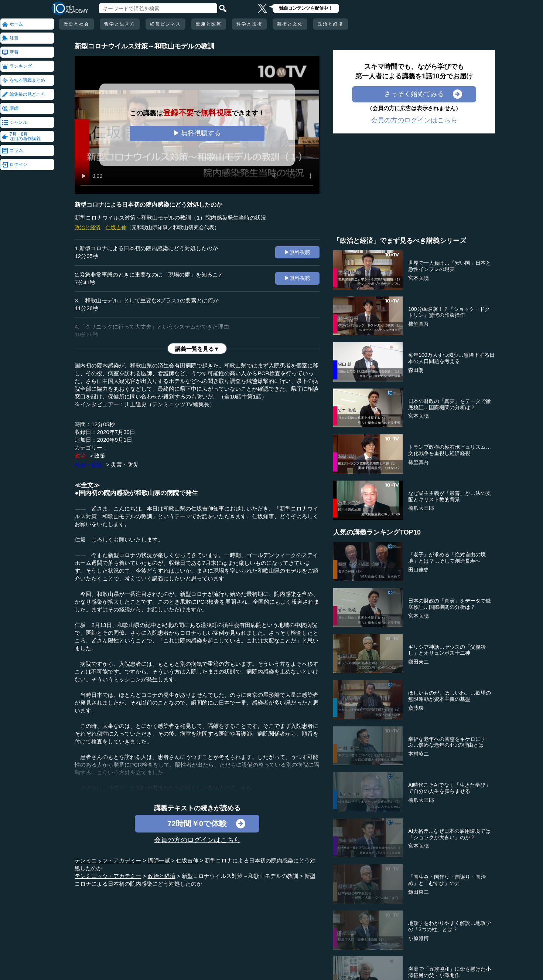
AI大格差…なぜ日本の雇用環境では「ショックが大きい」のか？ (449, 834)
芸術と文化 (290, 24)
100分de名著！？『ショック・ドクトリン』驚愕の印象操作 (449, 312)
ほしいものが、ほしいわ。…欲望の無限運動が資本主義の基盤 (450, 696)
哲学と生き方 (120, 24)
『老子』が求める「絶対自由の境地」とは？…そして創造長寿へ (447, 558)
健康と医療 (209, 24)
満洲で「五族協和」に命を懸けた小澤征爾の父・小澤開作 (450, 972)
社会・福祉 (88, 464)
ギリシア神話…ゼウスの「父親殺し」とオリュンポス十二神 (447, 650)
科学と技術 (249, 24)
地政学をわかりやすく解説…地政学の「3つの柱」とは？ (450, 926)
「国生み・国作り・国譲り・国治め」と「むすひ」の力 (447, 880)
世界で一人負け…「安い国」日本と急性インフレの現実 (450, 266)
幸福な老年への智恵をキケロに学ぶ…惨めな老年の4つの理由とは (447, 742)
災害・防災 (125, 464)
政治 (80, 456)
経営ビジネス (165, 24)
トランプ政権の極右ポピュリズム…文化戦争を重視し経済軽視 (450, 450)
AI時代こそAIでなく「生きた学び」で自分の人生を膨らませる (449, 788)
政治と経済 (331, 24)
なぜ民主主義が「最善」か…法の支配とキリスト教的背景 (450, 496)
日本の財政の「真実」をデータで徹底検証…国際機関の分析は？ (450, 404)
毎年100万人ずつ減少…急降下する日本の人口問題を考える (451, 358)
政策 (100, 456)
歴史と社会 (76, 24)
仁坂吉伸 (116, 227)
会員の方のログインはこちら (197, 840)
